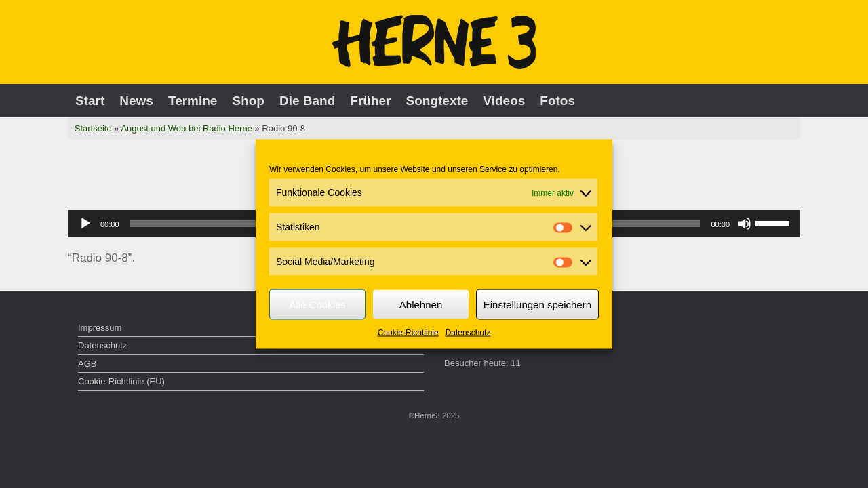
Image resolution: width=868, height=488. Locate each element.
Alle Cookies (317, 304)
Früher (370, 101)
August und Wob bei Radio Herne (186, 128)
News (136, 101)
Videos (504, 101)
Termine (193, 101)
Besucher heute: (477, 363)
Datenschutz (468, 333)
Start (90, 101)
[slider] (774, 222)
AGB (87, 364)
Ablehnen (421, 304)
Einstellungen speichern (537, 304)
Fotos (557, 101)
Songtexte (437, 101)
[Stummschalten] (745, 224)
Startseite (93, 128)
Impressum (100, 328)
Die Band (307, 101)
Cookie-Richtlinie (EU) (121, 381)
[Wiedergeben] (85, 224)
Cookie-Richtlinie (408, 333)
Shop (248, 101)
